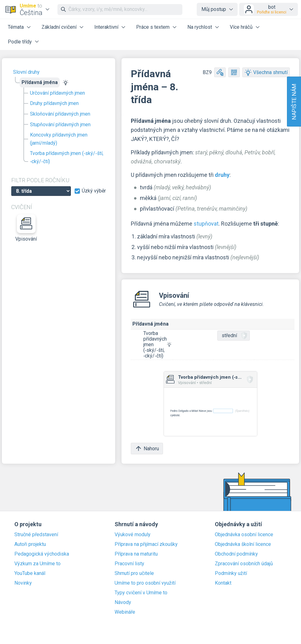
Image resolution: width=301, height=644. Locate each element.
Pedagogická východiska (42, 554)
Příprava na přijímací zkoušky (146, 544)
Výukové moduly (133, 535)
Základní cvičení (59, 27)
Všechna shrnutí (266, 72)
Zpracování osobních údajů (244, 564)
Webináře (125, 612)
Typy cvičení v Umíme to (141, 593)
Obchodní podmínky (236, 554)
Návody (123, 602)
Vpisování (26, 228)
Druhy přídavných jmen (54, 103)
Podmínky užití (231, 573)
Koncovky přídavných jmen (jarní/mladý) (59, 139)
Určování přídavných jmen (57, 93)
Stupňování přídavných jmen (60, 125)
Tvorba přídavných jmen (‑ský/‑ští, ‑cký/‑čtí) (67, 157)
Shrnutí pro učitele (134, 573)
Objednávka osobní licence (244, 535)
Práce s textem (153, 27)
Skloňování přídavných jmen (60, 114)
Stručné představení (36, 535)
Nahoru (147, 449)
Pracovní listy (129, 564)
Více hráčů (241, 27)
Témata (16, 27)
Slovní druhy (26, 72)
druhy (222, 175)
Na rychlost (200, 27)
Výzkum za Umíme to (37, 564)
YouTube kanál (30, 573)
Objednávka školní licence (243, 544)
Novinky (23, 583)
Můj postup (214, 9)
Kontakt (223, 583)
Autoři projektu (30, 544)
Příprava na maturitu (136, 554)
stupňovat (206, 224)
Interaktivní (106, 27)
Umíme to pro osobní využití (145, 583)
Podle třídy (20, 42)
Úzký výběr (94, 191)
